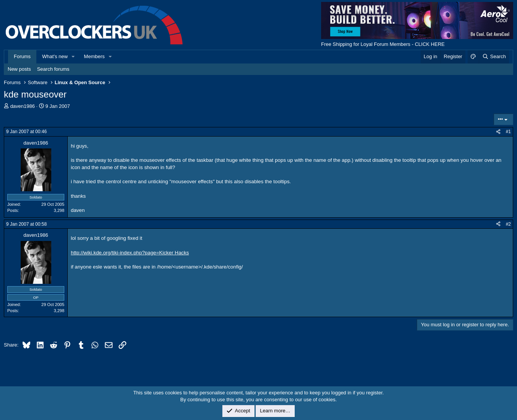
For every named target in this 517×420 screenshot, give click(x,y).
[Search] (494, 57)
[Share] (498, 132)
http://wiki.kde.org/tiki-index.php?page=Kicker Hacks (130, 253)
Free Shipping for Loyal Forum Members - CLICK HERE (383, 44)
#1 (508, 132)
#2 (508, 224)
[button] (73, 57)
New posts (19, 69)
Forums (22, 56)
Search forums (53, 69)
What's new (55, 56)
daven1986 (23, 106)
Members (94, 56)
